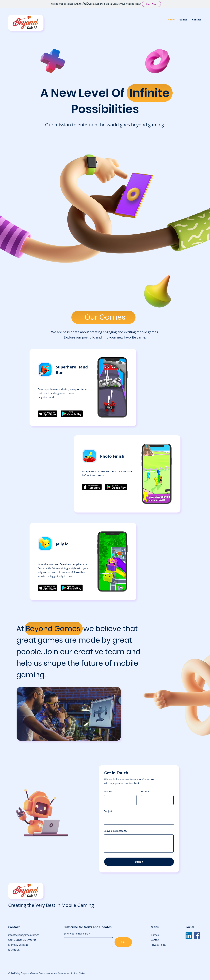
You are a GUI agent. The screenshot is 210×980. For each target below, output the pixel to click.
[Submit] (139, 862)
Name (107, 792)
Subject (108, 811)
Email (144, 792)
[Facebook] (197, 936)
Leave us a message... (116, 831)
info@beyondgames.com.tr (23, 935)
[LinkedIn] (189, 936)
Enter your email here (76, 934)
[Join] (123, 942)
